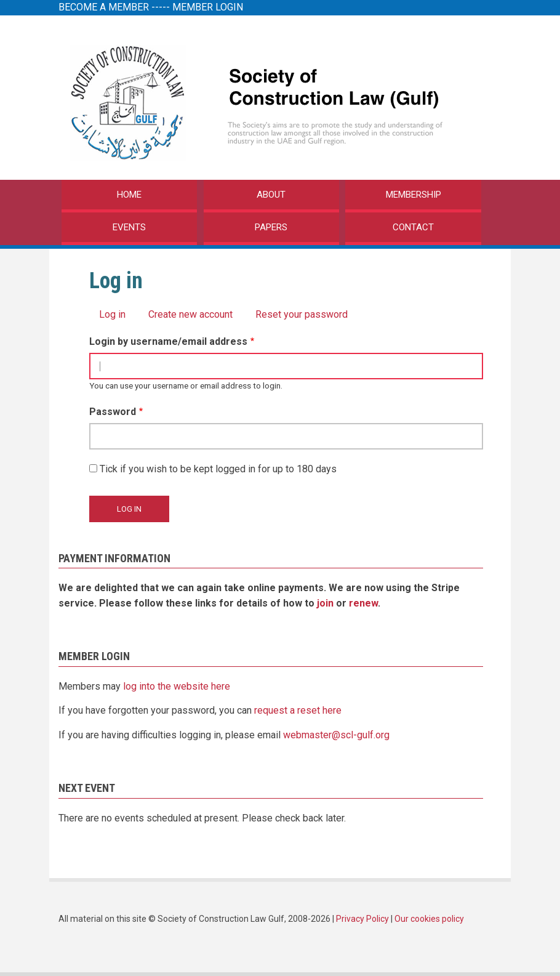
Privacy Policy (362, 919)
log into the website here (177, 686)
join (325, 603)
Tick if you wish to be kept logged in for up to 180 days (218, 469)
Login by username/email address (168, 341)
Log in (112, 314)
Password (113, 412)
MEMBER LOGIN (208, 7)
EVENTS (129, 227)
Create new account (190, 314)
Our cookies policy (429, 919)
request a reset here (298, 710)
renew (363, 603)
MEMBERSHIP (414, 195)
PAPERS (271, 227)
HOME (129, 195)
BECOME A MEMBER (104, 7)
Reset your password (302, 314)
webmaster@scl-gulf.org (336, 735)
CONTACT (413, 227)
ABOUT (271, 195)
